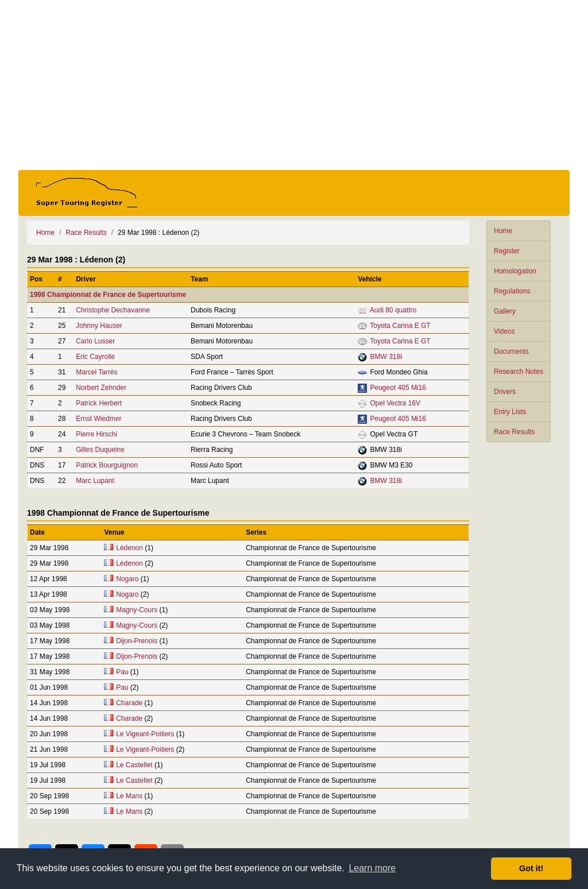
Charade (129, 703)
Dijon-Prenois (137, 641)
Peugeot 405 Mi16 (398, 388)
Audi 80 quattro (393, 310)
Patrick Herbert (99, 403)
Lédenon (129, 548)
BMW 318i (386, 357)
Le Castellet (134, 765)
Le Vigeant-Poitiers (145, 734)
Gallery (505, 311)
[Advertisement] (294, 85)
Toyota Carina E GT (400, 326)
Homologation (515, 271)
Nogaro (127, 579)
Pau (122, 672)
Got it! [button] (531, 868)
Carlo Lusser (95, 341)
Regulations (512, 291)
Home (503, 231)
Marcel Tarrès (96, 372)
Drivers (505, 392)
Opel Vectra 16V (395, 403)
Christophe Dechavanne (113, 310)
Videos (504, 331)
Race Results (514, 432)
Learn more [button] (372, 868)
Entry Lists (510, 412)
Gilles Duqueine (100, 450)
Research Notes (519, 372)
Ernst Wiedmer (98, 419)
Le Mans (129, 796)
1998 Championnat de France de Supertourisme (108, 295)
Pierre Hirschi (96, 434)
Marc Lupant (95, 481)
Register (507, 251)
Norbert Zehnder (101, 388)
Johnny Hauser (99, 326)
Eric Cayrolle (95, 357)
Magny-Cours (137, 610)
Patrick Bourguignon (107, 465)
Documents (511, 351)
